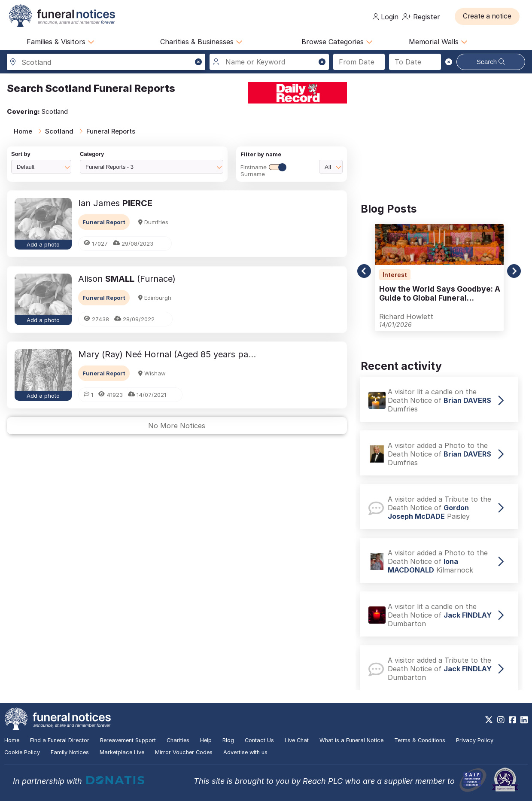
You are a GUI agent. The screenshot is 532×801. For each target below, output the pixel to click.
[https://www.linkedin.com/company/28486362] (524, 720)
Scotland (59, 131)
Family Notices (70, 752)
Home (23, 131)
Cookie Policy (22, 752)
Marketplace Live (122, 752)
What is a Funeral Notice (351, 740)
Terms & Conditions (420, 740)
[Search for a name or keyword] (269, 62)
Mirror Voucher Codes (184, 752)
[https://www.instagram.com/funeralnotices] (501, 720)
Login (386, 17)
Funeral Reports (111, 131)
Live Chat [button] (297, 740)
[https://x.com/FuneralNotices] (489, 720)
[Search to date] (415, 62)
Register (421, 17)
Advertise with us (245, 752)
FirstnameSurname (263, 171)
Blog (228, 740)
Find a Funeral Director (60, 740)
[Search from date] (359, 62)
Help (206, 740)
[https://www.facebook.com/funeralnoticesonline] (512, 720)
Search (491, 62)
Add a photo (43, 244)
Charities (178, 740)
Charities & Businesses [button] (201, 42)
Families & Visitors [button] (61, 42)
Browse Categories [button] (337, 42)
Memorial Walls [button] (438, 42)
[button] (489, 16)
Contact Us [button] (259, 740)
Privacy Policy (475, 740)
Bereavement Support (128, 740)
